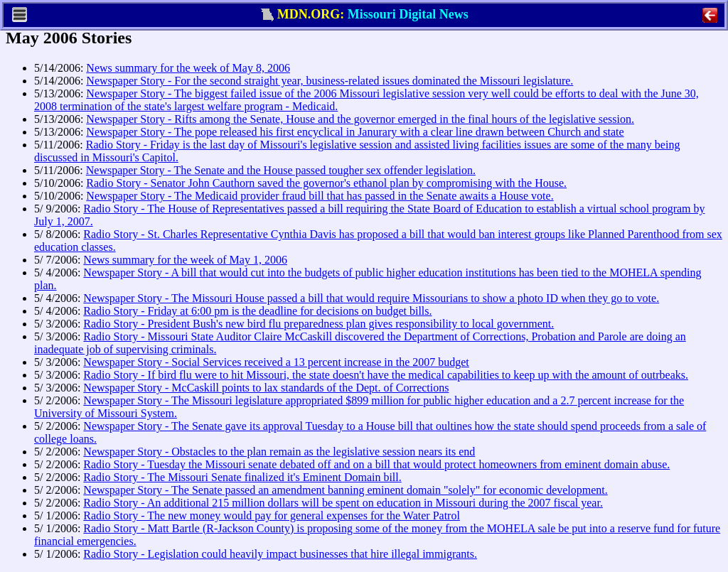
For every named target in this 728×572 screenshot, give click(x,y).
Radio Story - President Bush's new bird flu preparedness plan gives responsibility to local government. (318, 324)
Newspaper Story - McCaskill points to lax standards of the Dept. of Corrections (266, 388)
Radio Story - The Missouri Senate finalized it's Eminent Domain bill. (242, 477)
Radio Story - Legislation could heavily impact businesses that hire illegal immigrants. (280, 554)
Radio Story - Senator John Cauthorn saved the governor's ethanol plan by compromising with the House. (326, 183)
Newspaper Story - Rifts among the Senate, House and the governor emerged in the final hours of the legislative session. (360, 119)
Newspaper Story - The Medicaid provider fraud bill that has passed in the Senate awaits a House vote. (320, 196)
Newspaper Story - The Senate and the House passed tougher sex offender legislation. (281, 170)
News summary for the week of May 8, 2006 (188, 68)
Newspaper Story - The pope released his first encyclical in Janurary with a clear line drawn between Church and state (355, 132)
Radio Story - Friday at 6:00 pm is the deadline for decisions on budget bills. (257, 311)
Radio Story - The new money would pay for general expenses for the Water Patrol (272, 516)
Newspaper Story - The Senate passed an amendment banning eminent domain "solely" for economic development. (345, 490)
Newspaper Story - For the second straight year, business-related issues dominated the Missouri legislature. (330, 81)
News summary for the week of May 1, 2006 (185, 260)
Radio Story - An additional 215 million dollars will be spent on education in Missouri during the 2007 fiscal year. (343, 503)
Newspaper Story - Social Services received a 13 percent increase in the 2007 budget (276, 362)
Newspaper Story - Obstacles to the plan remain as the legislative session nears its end (279, 452)
